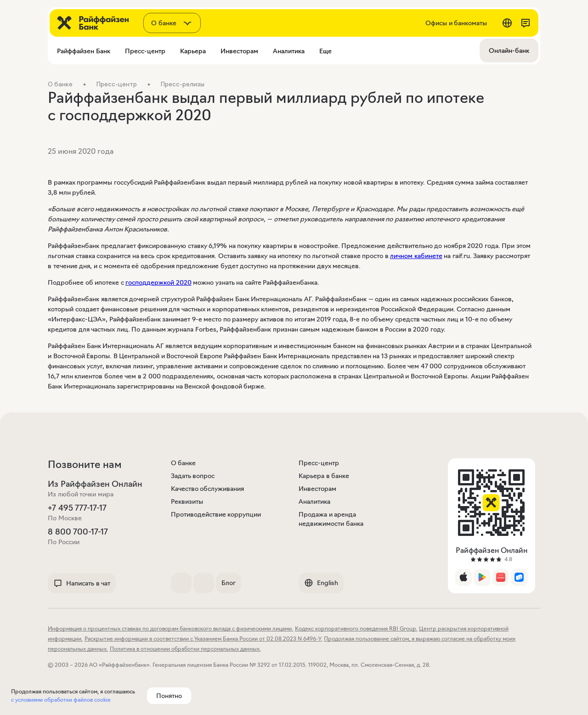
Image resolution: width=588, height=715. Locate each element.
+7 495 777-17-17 (77, 508)
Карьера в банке (324, 476)
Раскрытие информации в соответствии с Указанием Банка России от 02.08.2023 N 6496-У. (204, 639)
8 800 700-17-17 (78, 532)
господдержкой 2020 (158, 282)
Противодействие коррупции (216, 514)
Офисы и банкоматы (456, 23)
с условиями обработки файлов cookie (61, 700)
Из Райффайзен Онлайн (95, 484)
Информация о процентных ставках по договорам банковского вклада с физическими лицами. (170, 628)
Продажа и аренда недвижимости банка (331, 519)
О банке (184, 463)
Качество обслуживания (208, 489)
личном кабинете (416, 256)
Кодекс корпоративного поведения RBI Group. (356, 628)
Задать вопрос (193, 476)
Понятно (169, 696)
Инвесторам (317, 489)
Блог (229, 583)
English (321, 583)
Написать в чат (82, 583)
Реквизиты (187, 501)
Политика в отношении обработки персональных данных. (185, 649)
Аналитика (314, 501)
